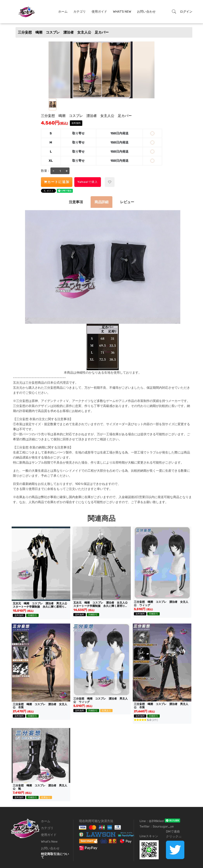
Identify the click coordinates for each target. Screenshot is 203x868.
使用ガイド (99, 12)
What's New (122, 12)
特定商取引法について (55, 855)
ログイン (186, 12)
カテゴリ (80, 12)
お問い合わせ (146, 12)
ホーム (63, 12)
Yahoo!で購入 (88, 182)
